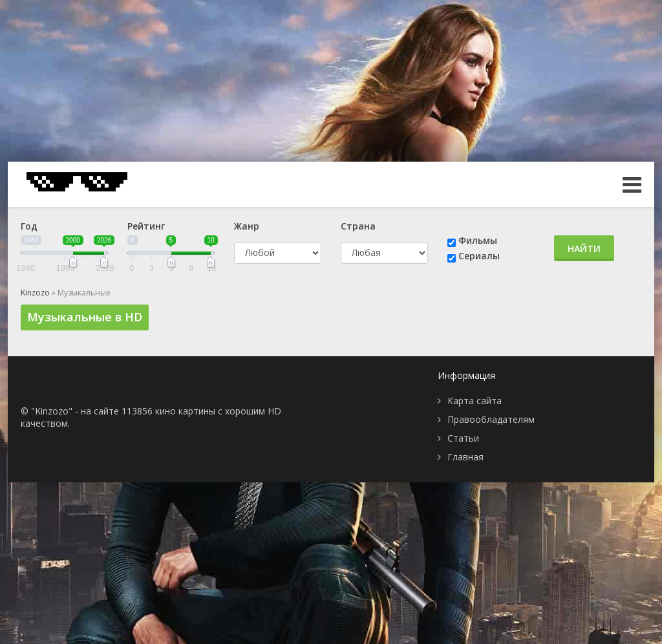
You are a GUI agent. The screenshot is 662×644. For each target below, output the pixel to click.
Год (29, 226)
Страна (358, 226)
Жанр (247, 226)
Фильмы (478, 240)
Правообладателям (491, 419)
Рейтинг (146, 226)
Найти (584, 249)
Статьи (463, 438)
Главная (465, 457)
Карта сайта (475, 401)
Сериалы (479, 256)
